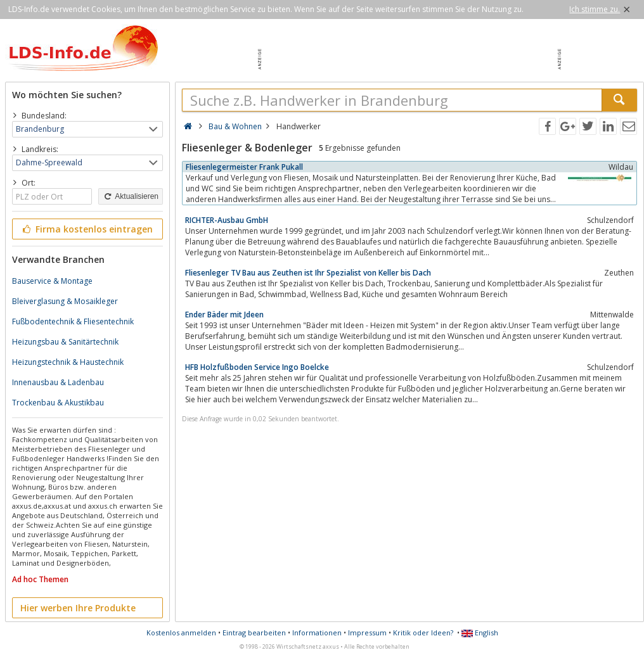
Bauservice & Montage (52, 281)
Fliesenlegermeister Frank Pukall (244, 167)
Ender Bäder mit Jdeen (224, 315)
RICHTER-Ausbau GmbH (227, 220)
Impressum (367, 633)
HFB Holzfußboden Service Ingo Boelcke (257, 367)
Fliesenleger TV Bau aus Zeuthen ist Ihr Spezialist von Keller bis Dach (308, 273)
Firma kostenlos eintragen (87, 229)
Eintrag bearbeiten (254, 633)
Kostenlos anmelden (181, 633)
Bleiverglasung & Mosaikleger (65, 301)
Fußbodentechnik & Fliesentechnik (73, 321)
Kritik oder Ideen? (423, 633)
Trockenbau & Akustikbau (58, 403)
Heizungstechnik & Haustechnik (68, 362)
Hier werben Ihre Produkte (78, 608)
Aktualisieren (131, 196)
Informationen (317, 633)
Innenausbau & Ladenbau (58, 382)
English (480, 633)
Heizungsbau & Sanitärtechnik (65, 342)
